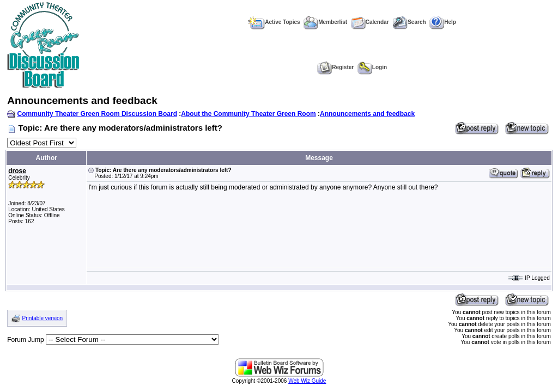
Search (409, 22)
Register (335, 67)
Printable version (43, 318)
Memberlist (325, 22)
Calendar (370, 22)
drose (17, 171)
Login (372, 67)
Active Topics (274, 22)
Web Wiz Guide (307, 381)
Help (443, 22)
